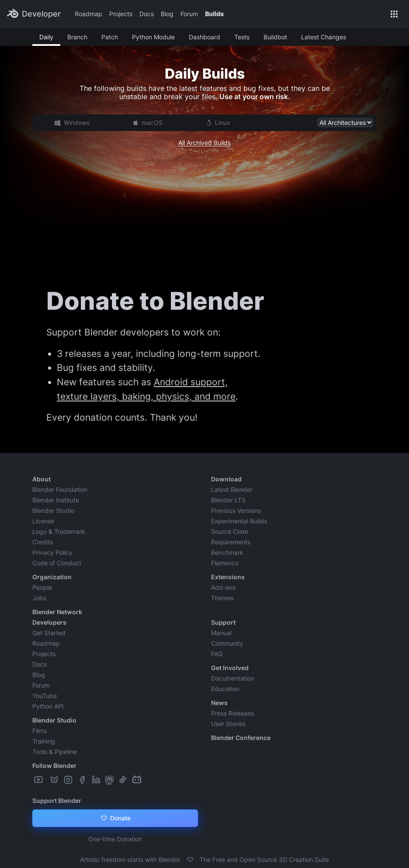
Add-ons (223, 587)
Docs (147, 14)
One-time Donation (115, 839)
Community (227, 643)
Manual (221, 633)
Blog (167, 14)
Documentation (233, 678)
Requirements (231, 542)
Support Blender (57, 801)
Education (225, 689)
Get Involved (230, 668)
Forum (189, 14)
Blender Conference (241, 738)
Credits (43, 542)
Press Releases (232, 713)
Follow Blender (54, 766)
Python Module (153, 37)
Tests (242, 37)
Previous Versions (236, 510)
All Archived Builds (204, 143)
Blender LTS (228, 500)
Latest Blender (232, 489)
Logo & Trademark (59, 531)
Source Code (230, 531)
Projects (121, 14)
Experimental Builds (239, 521)
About (42, 479)
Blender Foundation (60, 489)
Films (40, 731)
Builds (214, 14)
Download (226, 479)
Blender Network (57, 612)
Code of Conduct (57, 563)
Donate (115, 818)
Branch (77, 37)
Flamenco (225, 563)
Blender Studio (53, 510)
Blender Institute (56, 500)
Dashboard (204, 37)
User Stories (228, 724)
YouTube (45, 696)
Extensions (228, 577)
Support (223, 622)
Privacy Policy (52, 552)
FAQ (217, 654)
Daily (46, 37)
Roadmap (88, 14)
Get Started (49, 633)
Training (44, 741)
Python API (48, 706)
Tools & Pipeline (55, 752)
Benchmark (227, 552)
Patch (110, 37)
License (43, 521)
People (42, 587)
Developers (49, 622)
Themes (222, 598)
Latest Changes (324, 37)
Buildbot (275, 37)
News (219, 703)
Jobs (39, 598)
